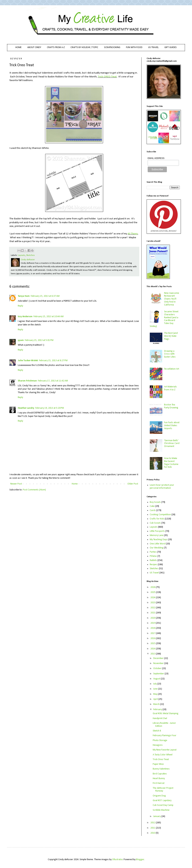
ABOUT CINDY (34, 47)
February (158, 710)
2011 (153, 828)
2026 (153, 587)
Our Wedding (157, 548)
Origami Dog (159, 796)
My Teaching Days (159, 540)
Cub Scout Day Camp (163, 805)
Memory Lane (157, 535)
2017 (153, 633)
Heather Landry (26, 408)
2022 (153, 608)
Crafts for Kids (157, 519)
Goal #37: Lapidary (162, 800)
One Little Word (158, 544)
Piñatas (153, 556)
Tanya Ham (24, 296)
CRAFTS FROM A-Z (56, 47)
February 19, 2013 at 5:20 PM (50, 408)
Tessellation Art (172, 369)
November (159, 663)
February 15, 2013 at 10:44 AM (49, 317)
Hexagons (158, 745)
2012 (153, 823)
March (157, 704)
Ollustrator (117, 860)
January (157, 816)
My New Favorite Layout (165, 750)
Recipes (154, 565)
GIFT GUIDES (171, 47)
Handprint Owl (160, 718)
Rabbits (153, 560)
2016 (153, 638)
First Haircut (159, 783)
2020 (153, 618)
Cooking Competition (160, 515)
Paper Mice (158, 764)
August (157, 679)
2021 (153, 613)
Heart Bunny (159, 778)
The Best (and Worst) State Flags (171, 336)
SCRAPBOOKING (112, 47)
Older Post (133, 484)
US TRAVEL (153, 47)
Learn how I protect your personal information (162, 487)
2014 (153, 649)
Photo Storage (160, 740)
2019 (153, 623)
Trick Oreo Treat (161, 759)
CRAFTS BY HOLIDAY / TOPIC (84, 47)
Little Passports (157, 531)
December (159, 658)
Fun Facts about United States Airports (172, 426)
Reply (20, 306)
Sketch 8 (157, 731)
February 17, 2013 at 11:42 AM (53, 381)
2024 (153, 598)
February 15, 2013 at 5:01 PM (39, 340)
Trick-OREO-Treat (107, 77)
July (155, 684)
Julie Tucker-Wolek (28, 361)
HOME (18, 47)
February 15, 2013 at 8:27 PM (53, 361)
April (156, 699)
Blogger (140, 860)
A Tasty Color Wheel (163, 755)
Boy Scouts (155, 502)
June (156, 689)
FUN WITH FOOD (134, 47)
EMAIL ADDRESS (156, 158)
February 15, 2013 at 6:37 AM (45, 296)
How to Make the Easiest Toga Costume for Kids (171, 463)
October (158, 668)
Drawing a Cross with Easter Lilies (170, 354)
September (159, 674)
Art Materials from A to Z (170, 388)
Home (75, 484)
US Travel (154, 573)
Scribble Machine (161, 810)
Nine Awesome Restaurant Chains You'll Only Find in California (172, 299)
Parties (153, 552)
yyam (21, 340)
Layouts (22, 255)
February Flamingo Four (165, 736)
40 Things (133, 234)
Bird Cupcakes (160, 774)
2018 (153, 628)
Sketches (30, 255)
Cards (153, 510)
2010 (153, 833)
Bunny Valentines (161, 769)
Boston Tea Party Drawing (171, 406)
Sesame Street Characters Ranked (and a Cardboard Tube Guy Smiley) (164, 319)
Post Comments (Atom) (34, 490)
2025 (153, 592)
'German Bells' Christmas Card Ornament (172, 444)
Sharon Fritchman (27, 381)
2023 (153, 603)
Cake (152, 506)
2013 (153, 654)
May (156, 694)
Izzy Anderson (25, 317)
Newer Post (16, 484)
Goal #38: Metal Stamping (166, 714)
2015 (153, 643)
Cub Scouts (155, 523)
